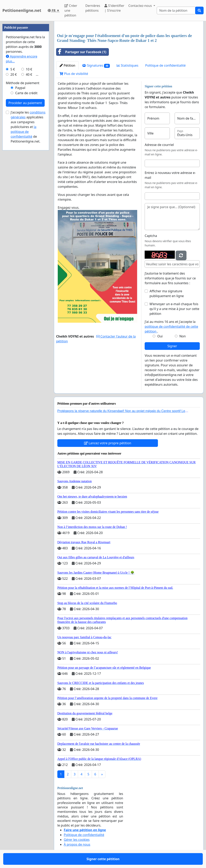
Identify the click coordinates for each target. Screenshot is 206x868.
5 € (13, 69)
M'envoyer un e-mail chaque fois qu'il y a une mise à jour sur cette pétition (174, 309)
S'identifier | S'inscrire (114, 8)
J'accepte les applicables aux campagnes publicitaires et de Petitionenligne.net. (28, 127)
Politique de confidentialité (165, 65)
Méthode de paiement (23, 83)
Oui (160, 336)
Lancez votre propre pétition (108, 443)
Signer (172, 346)
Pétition (67, 65)
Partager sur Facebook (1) (81, 52)
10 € (29, 69)
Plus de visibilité (74, 74)
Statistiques (128, 65)
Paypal (20, 88)
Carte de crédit (26, 93)
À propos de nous (77, 844)
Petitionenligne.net (22, 10)
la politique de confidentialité (24, 132)
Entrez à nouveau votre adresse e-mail (170, 175)
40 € (29, 74)
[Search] (176, 10)
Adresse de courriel (159, 145)
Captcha (151, 236)
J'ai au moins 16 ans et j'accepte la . (171, 327)
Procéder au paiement (25, 103)
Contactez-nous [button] (141, 6)
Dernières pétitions (93, 8)
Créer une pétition (71, 10)
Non (182, 336)
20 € (14, 74)
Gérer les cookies (77, 840)
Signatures (96, 66)
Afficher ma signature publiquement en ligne (167, 293)
